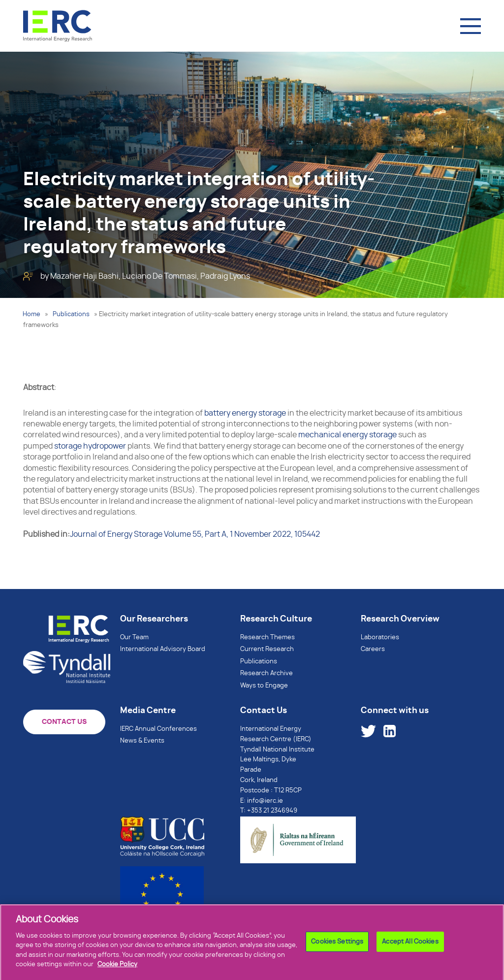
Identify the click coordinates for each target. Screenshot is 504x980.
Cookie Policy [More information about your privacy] (117, 968)
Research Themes (268, 637)
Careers (373, 649)
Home (31, 314)
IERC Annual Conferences (158, 729)
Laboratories (380, 637)
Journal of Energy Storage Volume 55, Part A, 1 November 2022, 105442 (195, 534)
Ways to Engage (264, 686)
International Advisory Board (163, 649)
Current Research (267, 649)
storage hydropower (90, 446)
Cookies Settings (337, 945)
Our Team (134, 637)
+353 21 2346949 (272, 811)
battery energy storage (245, 413)
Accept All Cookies (410, 945)
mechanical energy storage (347, 435)
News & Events (142, 741)
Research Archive (267, 673)
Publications (71, 314)
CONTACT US (64, 722)
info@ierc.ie (265, 801)
